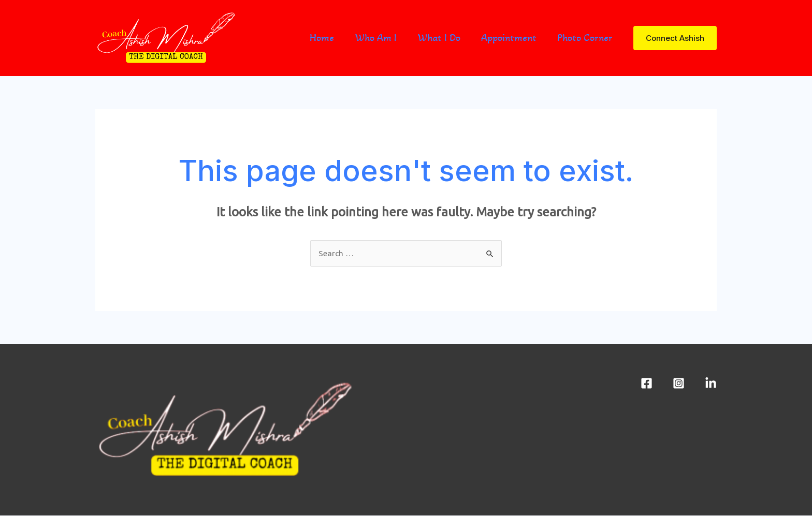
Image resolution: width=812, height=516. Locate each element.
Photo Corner (585, 38)
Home (322, 38)
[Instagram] (679, 384)
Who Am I (376, 38)
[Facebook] (647, 384)
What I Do (439, 38)
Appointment (509, 38)
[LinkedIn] (711, 384)
